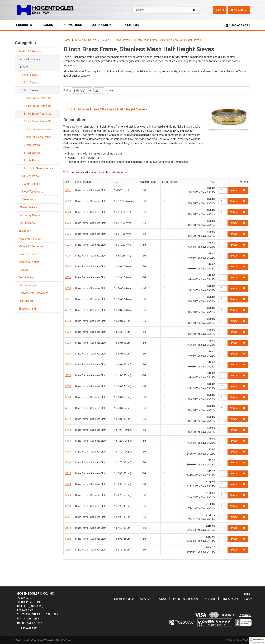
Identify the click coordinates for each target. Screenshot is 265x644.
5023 (68, 212)
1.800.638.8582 (238, 26)
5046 (68, 463)
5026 (68, 245)
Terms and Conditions (186, 599)
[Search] (195, 10)
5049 (68, 495)
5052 (68, 539)
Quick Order (101, 25)
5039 (68, 386)
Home (247, 594)
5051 (68, 517)
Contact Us (130, 25)
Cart (239, 10)
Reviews (162, 599)
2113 (68, 528)
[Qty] (223, 190)
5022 (68, 201)
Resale (248, 599)
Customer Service (30, 623)
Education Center (124, 599)
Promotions (72, 25)
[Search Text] (166, 10)
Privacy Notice (230, 599)
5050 (68, 506)
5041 (68, 408)
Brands (47, 25)
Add (234, 190)
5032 (68, 310)
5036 (68, 354)
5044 (68, 441)
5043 (68, 430)
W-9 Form (210, 599)
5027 (68, 256)
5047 (68, 473)
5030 (68, 288)
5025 (68, 234)
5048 (68, 484)
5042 (68, 419)
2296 (68, 550)
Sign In (220, 10)
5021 (68, 190)
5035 (68, 343)
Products (24, 25)
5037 (68, 365)
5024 (68, 223)
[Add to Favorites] (244, 190)
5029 (68, 277)
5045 (68, 452)
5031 (68, 299)
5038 (68, 375)
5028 (68, 267)
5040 (68, 397)
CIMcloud (245, 640)
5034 (68, 332)
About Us (145, 599)
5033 (68, 321)
